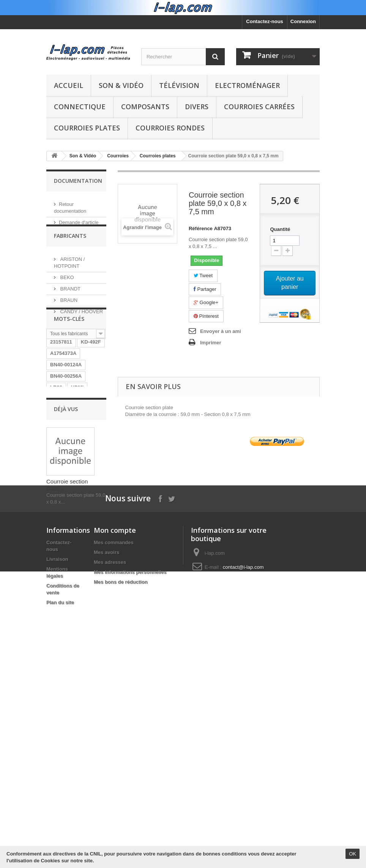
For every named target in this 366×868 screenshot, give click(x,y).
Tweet (203, 275)
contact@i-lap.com (243, 819)
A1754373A (63, 405)
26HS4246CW (66, 576)
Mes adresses (110, 814)
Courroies (118, 156)
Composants (145, 107)
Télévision (179, 85)
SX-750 (91, 473)
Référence (201, 228)
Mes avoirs (106, 804)
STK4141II (62, 473)
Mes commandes (114, 794)
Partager (205, 289)
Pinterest (206, 316)
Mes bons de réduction (121, 834)
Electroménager (247, 85)
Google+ (206, 302)
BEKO (66, 286)
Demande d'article (79, 219)
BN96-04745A (66, 508)
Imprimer (211, 343)
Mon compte (115, 782)
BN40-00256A (66, 428)
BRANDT (70, 298)
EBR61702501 (66, 462)
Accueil (69, 85)
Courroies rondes (170, 128)
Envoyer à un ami (221, 331)
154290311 (62, 496)
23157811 (61, 394)
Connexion (303, 21)
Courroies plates (87, 128)
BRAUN (68, 309)
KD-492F (91, 394)
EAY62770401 (66, 553)
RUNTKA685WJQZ (72, 530)
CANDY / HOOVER (81, 321)
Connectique (80, 107)
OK (353, 854)
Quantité (280, 229)
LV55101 (60, 564)
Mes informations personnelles (130, 824)
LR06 (56, 439)
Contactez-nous (265, 21)
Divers (197, 107)
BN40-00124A (66, 417)
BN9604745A (65, 542)
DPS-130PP (63, 485)
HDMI (77, 439)
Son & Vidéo (121, 85)
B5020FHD (62, 451)
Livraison (57, 811)
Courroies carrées (259, 107)
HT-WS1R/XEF (67, 519)
